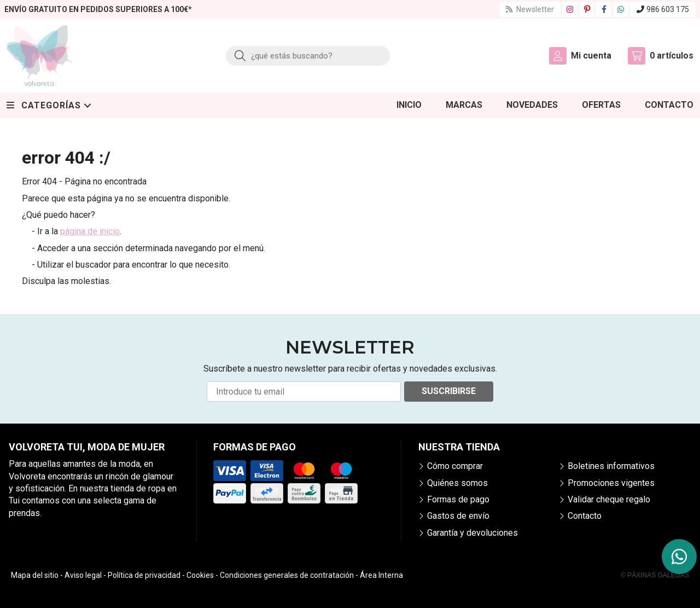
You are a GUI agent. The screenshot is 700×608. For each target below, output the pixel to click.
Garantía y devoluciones (472, 533)
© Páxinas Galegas (655, 575)
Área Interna (381, 575)
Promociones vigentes (611, 483)
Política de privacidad (144, 575)
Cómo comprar (455, 466)
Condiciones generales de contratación (287, 575)
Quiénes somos (457, 483)
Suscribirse (449, 391)
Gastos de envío (458, 516)
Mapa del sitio (35, 575)
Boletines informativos (611, 466)
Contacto (585, 516)
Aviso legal (83, 575)
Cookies (200, 575)
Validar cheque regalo (609, 499)
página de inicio (90, 231)
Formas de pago (458, 499)
